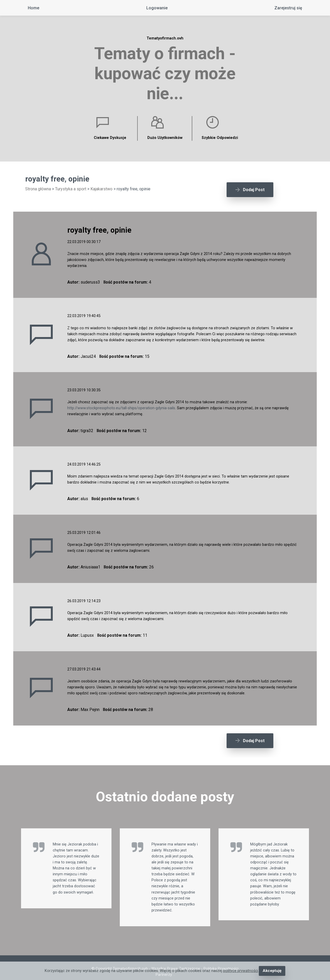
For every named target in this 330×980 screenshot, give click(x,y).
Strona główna (38, 189)
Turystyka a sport (71, 189)
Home (34, 8)
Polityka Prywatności (221, 961)
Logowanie (157, 8)
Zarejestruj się (288, 8)
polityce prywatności (241, 971)
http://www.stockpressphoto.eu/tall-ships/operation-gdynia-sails (121, 404)
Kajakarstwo (101, 189)
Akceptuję (272, 971)
